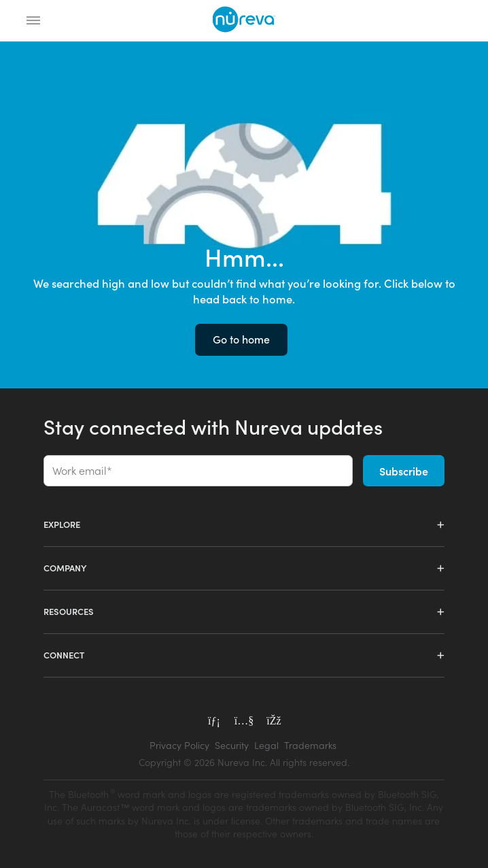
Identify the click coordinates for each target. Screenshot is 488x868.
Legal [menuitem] (266, 745)
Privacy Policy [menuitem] (179, 745)
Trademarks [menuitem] (310, 745)
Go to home (241, 339)
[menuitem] (244, 763)
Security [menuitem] (232, 745)
